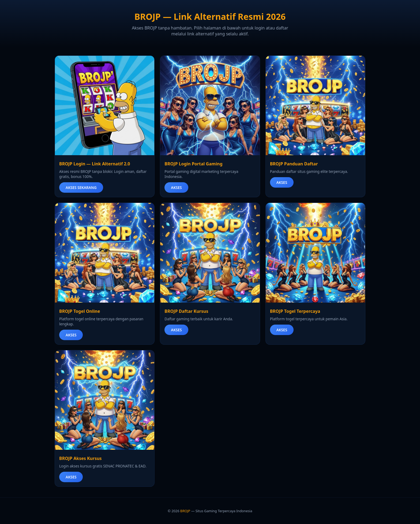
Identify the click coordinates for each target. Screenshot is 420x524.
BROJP (185, 511)
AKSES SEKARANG (81, 187)
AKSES (176, 187)
